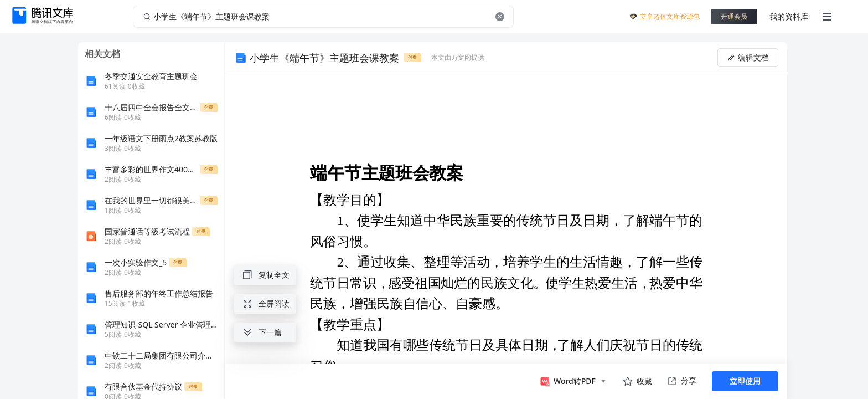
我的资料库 (789, 16)
